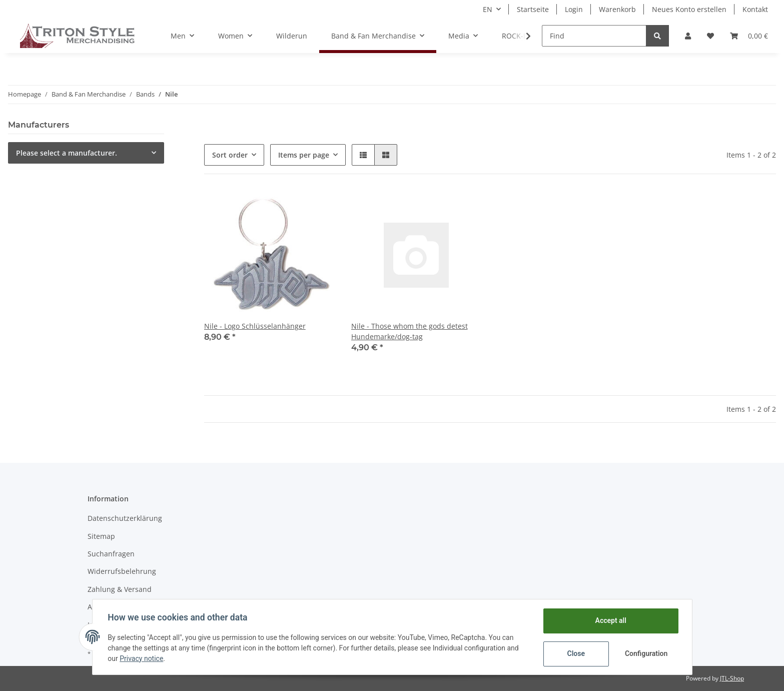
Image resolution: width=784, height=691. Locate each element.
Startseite (533, 9)
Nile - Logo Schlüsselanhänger (255, 326)
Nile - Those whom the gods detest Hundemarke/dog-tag (410, 331)
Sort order (230, 155)
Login (574, 9)
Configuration (646, 653)
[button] (688, 36)
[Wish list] (710, 36)
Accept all (610, 620)
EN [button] (488, 9)
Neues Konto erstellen (689, 9)
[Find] (594, 36)
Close (575, 653)
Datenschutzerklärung (125, 518)
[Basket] (749, 36)
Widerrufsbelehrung (122, 571)
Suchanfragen (111, 554)
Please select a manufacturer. (67, 153)
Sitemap (101, 536)
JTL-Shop (732, 678)
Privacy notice (142, 658)
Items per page (304, 155)
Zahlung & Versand (120, 589)
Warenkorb (617, 9)
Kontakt (755, 9)
